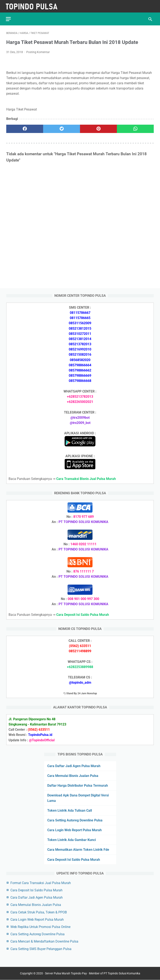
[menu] (9, 18)
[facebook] (25, 128)
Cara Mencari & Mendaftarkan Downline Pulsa (44, 941)
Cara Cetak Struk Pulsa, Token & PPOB (39, 912)
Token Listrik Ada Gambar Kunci (72, 840)
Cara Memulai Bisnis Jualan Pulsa (73, 776)
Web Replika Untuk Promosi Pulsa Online (40, 927)
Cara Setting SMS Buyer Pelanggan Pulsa (41, 949)
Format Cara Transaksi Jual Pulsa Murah (41, 883)
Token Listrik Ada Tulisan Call (70, 810)
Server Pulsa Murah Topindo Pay (66, 974)
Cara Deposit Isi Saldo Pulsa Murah (74, 859)
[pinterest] (98, 128)
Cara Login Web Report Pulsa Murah (74, 830)
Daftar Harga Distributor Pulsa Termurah (78, 785)
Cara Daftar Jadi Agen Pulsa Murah (74, 766)
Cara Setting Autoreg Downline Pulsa (75, 820)
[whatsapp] (135, 128)
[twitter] (62, 128)
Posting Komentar (38, 51)
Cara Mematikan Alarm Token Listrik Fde (78, 850)
